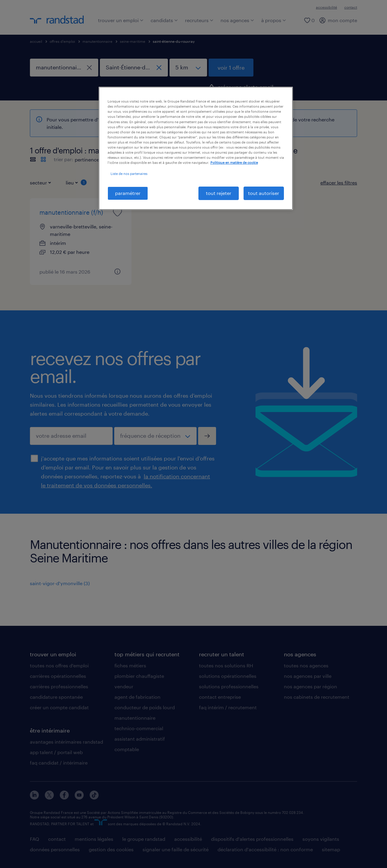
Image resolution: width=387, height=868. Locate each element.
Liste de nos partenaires (129, 174)
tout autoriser (264, 193)
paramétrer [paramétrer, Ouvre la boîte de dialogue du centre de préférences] (128, 193)
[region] (196, 148)
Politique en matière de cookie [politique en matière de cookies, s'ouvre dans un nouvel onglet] (234, 163)
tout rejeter (219, 193)
